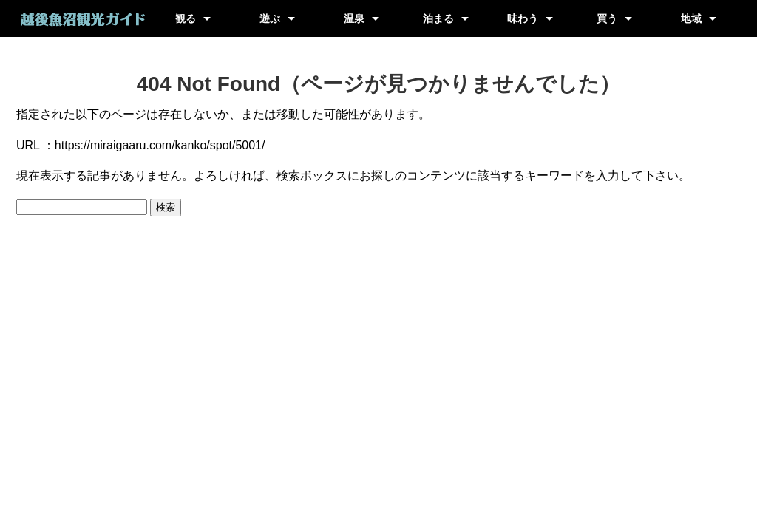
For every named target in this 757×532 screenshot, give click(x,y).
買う (607, 18)
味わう (523, 18)
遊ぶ (270, 18)
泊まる (438, 18)
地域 (691, 18)
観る (186, 18)
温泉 (354, 18)
